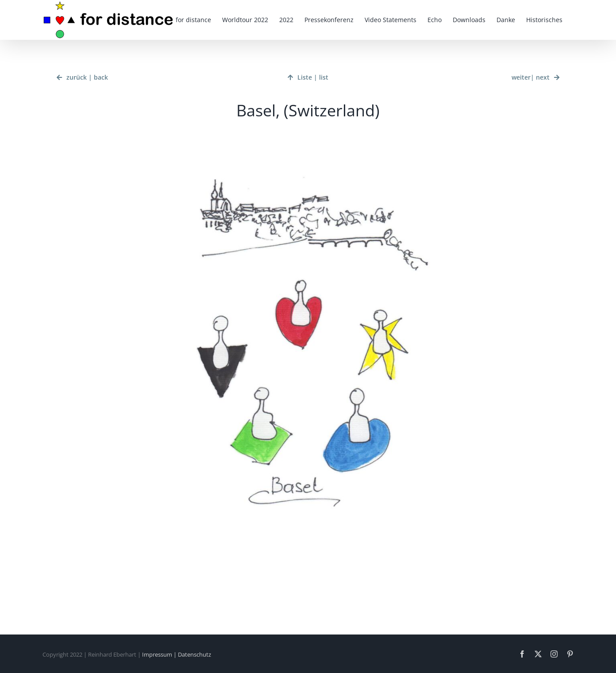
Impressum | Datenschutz (177, 654)
